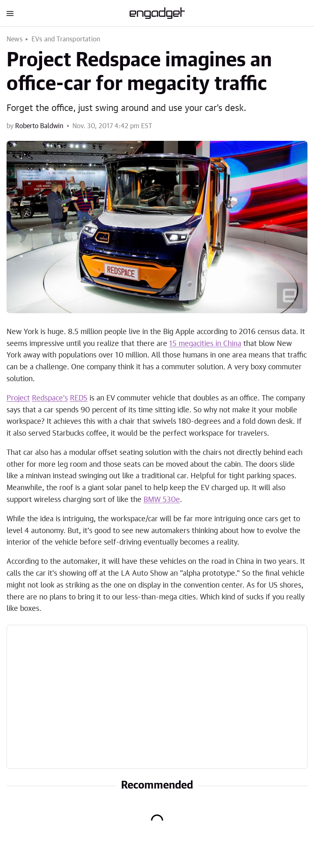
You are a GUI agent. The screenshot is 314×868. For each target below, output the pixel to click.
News (15, 39)
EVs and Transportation (66, 39)
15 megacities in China (205, 344)
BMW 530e (162, 500)
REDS (79, 398)
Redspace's (50, 398)
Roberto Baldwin (39, 126)
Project (18, 398)
